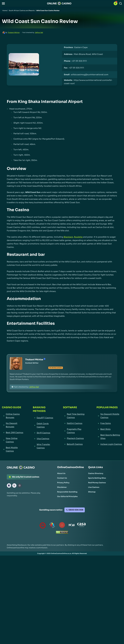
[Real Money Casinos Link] (97, 483)
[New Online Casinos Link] (13, 440)
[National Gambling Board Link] (72, 526)
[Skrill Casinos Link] (43, 433)
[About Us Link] (61, 473)
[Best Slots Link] (109, 429)
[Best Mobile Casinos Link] (13, 449)
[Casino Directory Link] (96, 473)
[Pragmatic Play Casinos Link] (75, 431)
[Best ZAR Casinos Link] (13, 433)
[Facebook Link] (9, 486)
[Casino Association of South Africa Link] (81, 526)
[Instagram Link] (20, 486)
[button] (3, 3)
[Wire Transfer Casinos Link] (43, 446)
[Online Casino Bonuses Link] (13, 416)
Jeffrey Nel (39, 32)
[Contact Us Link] (62, 478)
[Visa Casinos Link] (43, 439)
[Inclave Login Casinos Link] (109, 444)
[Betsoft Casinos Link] (75, 444)
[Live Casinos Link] (94, 487)
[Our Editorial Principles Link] (67, 496)
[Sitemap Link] (92, 492)
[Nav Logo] (59, 3)
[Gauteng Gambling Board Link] (62, 526)
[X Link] (14, 486)
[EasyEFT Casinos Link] (43, 418)
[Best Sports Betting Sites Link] (109, 437)
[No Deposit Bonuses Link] (13, 425)
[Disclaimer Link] (62, 487)
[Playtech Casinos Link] (75, 438)
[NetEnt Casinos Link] (75, 423)
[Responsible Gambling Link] (67, 492)
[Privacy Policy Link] (63, 483)
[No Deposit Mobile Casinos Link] (109, 416)
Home (5, 10)
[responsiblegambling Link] (52, 526)
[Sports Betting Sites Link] (97, 478)
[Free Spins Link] (109, 423)
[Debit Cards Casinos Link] (43, 425)
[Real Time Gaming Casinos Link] (75, 416)
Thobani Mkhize (14, 32)
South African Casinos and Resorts (22, 10)
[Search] (121, 3)
